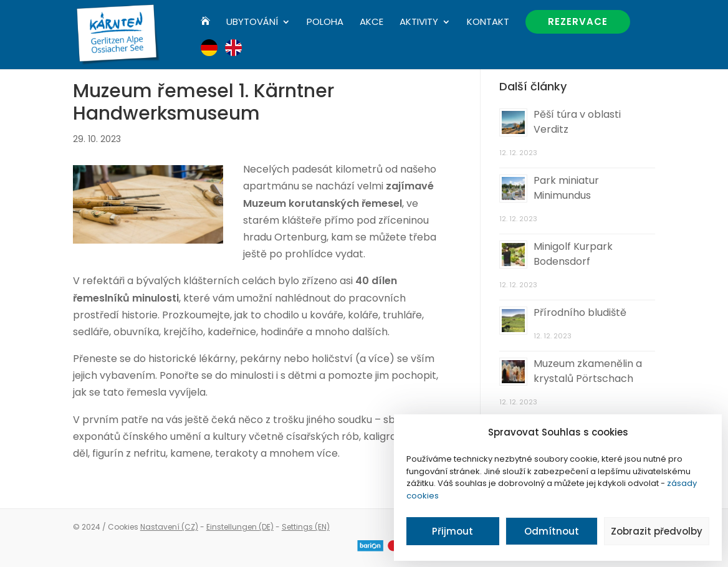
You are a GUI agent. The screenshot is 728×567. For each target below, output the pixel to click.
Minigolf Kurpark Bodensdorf (573, 254)
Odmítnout (552, 531)
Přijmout (453, 531)
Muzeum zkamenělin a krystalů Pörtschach (588, 371)
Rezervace (578, 21)
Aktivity (419, 23)
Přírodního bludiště (580, 312)
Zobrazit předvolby (657, 531)
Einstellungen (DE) (240, 527)
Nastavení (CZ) (169, 527)
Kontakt (488, 23)
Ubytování (252, 23)
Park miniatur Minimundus (566, 188)
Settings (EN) (306, 527)
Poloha (325, 23)
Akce (371, 23)
